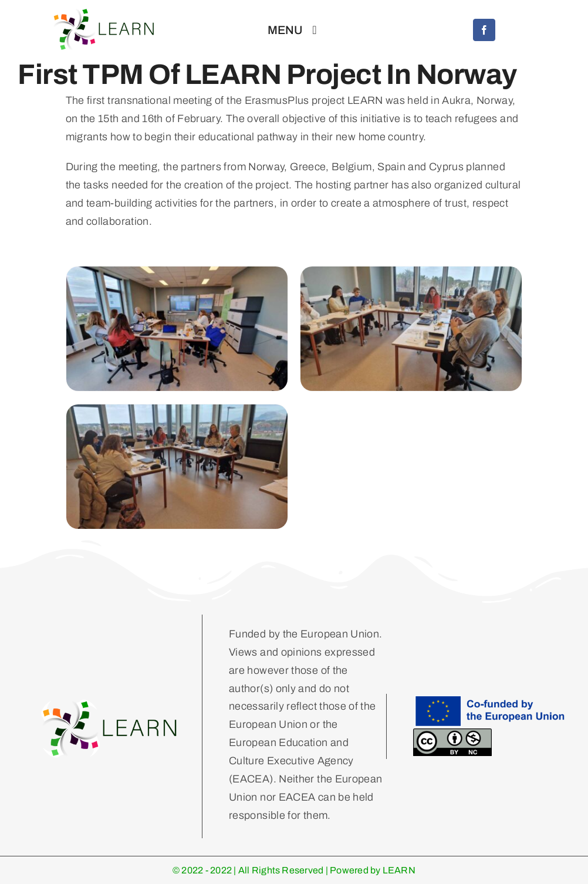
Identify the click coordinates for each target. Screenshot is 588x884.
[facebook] (484, 30)
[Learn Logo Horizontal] (110, 703)
